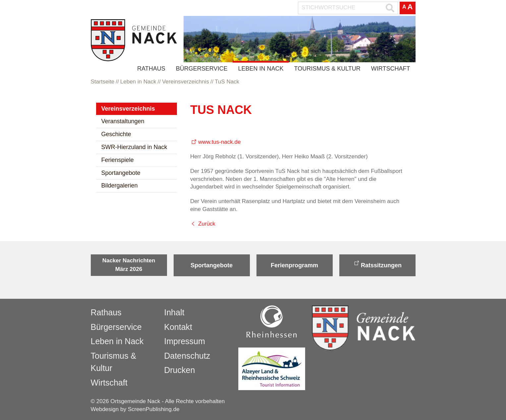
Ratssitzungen (381, 265)
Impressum (185, 341)
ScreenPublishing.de (154, 409)
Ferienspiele (118, 160)
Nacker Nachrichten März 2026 (129, 265)
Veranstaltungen (123, 121)
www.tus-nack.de (220, 142)
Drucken (179, 370)
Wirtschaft (391, 69)
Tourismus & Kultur (327, 69)
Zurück (207, 224)
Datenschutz (187, 356)
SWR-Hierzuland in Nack (134, 147)
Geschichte (116, 134)
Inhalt (174, 312)
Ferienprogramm (294, 265)
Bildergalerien (120, 185)
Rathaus (151, 69)
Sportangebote (121, 173)
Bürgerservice (202, 69)
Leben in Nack (261, 69)
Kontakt (178, 327)
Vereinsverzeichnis (128, 109)
